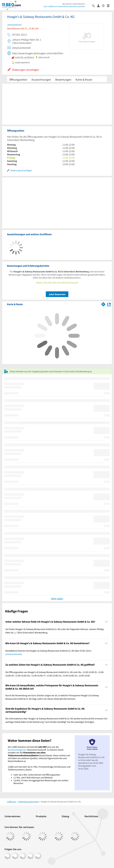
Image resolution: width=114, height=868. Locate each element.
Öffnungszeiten (18, 80)
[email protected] (14, 654)
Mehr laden (57, 599)
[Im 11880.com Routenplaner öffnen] (103, 304)
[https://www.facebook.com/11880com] (8, 856)
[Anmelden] (99, 6)
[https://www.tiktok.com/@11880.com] (23, 856)
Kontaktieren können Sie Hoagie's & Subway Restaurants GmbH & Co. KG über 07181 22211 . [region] (48, 652)
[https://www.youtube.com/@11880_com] (38, 856)
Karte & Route (84, 80)
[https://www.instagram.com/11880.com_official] (15, 856)
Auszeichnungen (41, 80)
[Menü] (109, 5)
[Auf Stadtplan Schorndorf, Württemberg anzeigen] (109, 304)
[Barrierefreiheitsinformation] (104, 5)
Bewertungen (63, 80)
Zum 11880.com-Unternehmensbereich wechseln (64, 6)
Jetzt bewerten (57, 294)
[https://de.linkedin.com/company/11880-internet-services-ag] (31, 856)
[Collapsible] (106, 622)
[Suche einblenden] (95, 5)
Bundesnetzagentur (17, 750)
